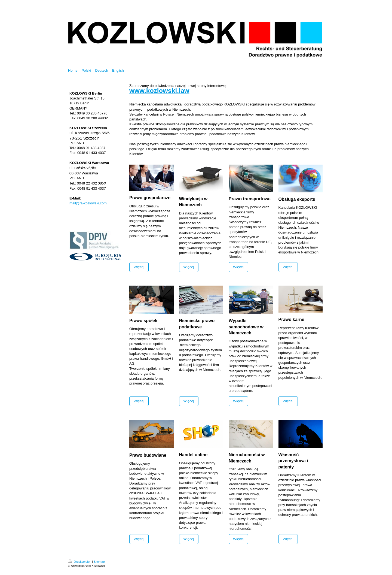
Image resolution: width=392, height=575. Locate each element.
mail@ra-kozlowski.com (88, 203)
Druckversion (80, 562)
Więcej (139, 267)
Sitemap (99, 562)
